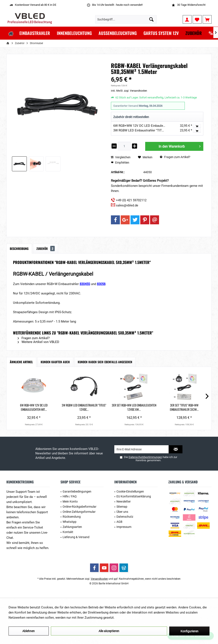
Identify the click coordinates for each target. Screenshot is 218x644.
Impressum (124, 527)
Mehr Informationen (129, 618)
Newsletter (124, 501)
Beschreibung (19, 249)
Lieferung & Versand (76, 537)
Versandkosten (99, 579)
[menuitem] (207, 19)
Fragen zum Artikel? (175, 157)
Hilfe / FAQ (70, 496)
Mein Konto (70, 501)
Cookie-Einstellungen (130, 491)
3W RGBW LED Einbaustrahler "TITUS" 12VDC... (69, 407)
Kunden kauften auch (55, 362)
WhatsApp (70, 522)
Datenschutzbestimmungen (145, 457)
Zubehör (46, 249)
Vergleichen (121, 157)
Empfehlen (120, 163)
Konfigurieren (189, 631)
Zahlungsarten (72, 527)
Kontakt (68, 532)
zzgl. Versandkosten (136, 91)
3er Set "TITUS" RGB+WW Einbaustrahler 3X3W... (149, 407)
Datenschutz (125, 517)
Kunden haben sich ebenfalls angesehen (105, 362)
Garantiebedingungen (77, 491)
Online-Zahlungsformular (79, 512)
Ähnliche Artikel (21, 362)
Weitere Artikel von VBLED (38, 342)
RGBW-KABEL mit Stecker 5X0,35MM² (189, 407)
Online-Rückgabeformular (80, 507)
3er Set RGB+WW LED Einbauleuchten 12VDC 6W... (109, 407)
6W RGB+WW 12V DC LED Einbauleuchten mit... (29, 407)
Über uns (122, 512)
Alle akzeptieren (109, 631)
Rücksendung (72, 517)
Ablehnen (29, 631)
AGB (119, 522)
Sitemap (122, 507)
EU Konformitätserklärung (134, 496)
